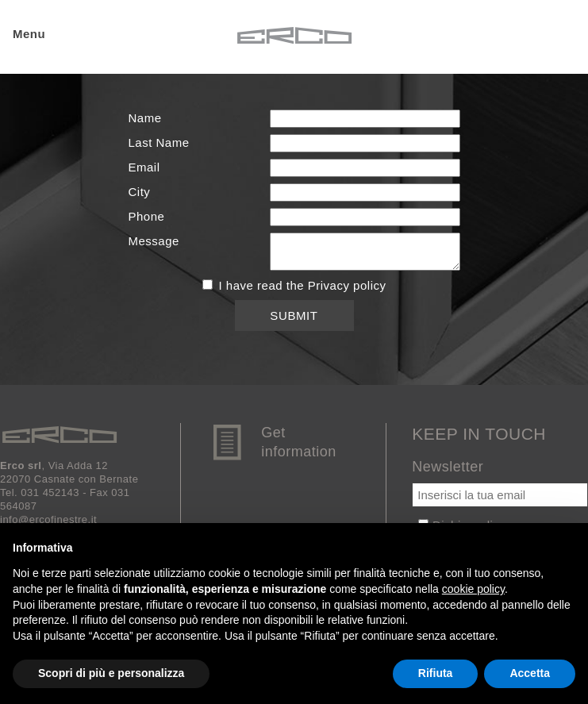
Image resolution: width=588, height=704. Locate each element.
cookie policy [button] (473, 589)
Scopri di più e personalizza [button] (111, 673)
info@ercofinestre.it (48, 519)
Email (144, 167)
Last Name (159, 142)
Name (145, 118)
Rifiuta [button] (436, 673)
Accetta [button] (530, 673)
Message (154, 241)
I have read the (294, 285)
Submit (294, 315)
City (140, 192)
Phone (147, 216)
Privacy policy (347, 285)
